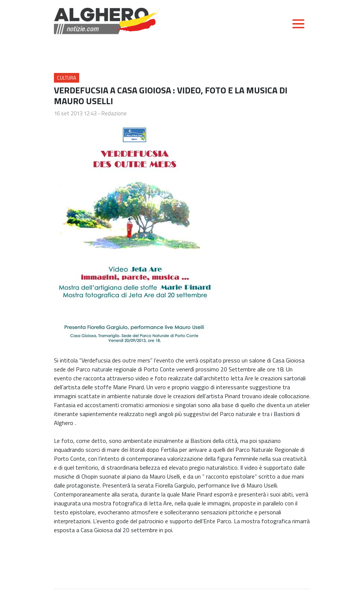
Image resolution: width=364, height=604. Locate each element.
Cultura (67, 78)
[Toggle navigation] (298, 24)
